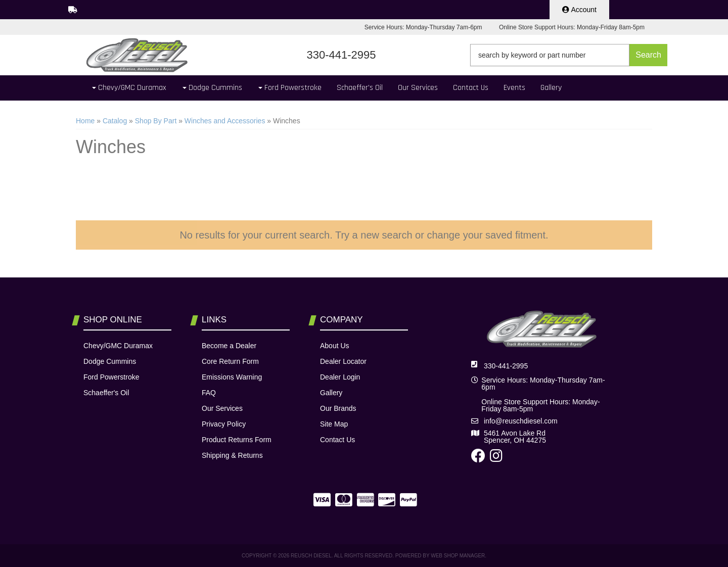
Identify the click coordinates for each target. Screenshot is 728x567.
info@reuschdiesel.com (521, 421)
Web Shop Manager (458, 556)
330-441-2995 (506, 366)
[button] (569, 55)
